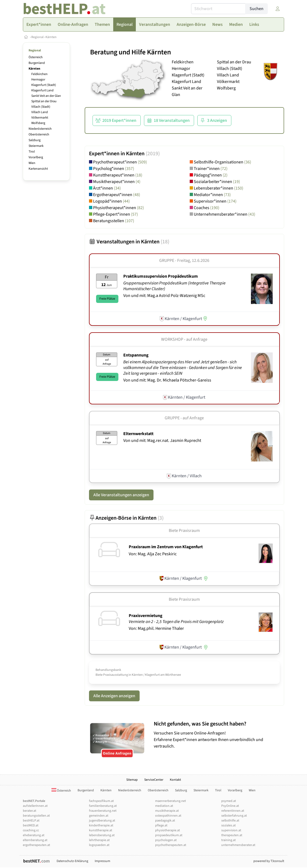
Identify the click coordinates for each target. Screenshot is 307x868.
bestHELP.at (31, 821)
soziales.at (228, 825)
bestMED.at (31, 825)
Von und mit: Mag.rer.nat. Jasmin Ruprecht (162, 441)
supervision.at (231, 830)
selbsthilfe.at (230, 821)
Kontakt (175, 780)
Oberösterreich (39, 134)
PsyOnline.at (230, 806)
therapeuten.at (232, 835)
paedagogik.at (165, 821)
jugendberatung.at (102, 821)
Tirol (32, 152)
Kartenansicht (38, 169)
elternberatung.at (35, 840)
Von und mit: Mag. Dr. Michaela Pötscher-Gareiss (167, 380)
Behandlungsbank (108, 670)
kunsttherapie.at (101, 830)
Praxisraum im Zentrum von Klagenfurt (166, 547)
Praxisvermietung (146, 616)
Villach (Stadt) (41, 107)
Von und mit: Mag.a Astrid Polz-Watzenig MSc (164, 296)
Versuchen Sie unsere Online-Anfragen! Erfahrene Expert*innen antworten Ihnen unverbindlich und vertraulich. (218, 735)
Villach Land (40, 112)
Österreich (36, 57)
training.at (228, 840)
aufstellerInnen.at (35, 806)
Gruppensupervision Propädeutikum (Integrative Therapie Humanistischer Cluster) (174, 286)
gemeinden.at (99, 816)
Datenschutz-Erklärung (72, 861)
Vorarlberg (36, 157)
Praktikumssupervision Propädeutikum (161, 276)
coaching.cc (31, 830)
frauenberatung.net (103, 811)
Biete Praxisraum (184, 531)
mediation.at (164, 806)
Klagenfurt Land (42, 90)
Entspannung (136, 355)
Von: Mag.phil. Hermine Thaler (156, 628)
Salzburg (35, 140)
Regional (37, 37)
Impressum (102, 861)
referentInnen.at (233, 811)
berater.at (30, 811)
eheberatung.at (34, 835)
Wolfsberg (38, 123)
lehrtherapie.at (99, 840)
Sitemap (132, 780)
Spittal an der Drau (44, 101)
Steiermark (36, 146)
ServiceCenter (154, 780)
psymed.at (229, 801)
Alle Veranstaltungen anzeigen (121, 495)
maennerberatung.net (171, 801)
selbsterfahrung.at (234, 816)
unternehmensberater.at (238, 845)
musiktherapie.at (167, 811)
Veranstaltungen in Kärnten (129, 242)
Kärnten (51, 37)
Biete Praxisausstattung (112, 675)
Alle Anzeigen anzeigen (114, 696)
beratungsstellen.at (36, 816)
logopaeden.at (99, 845)
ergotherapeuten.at (36, 845)
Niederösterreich (40, 129)
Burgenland (37, 63)
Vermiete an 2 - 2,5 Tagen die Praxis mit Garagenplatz (177, 622)
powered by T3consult (269, 861)
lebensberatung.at (102, 835)
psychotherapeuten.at (171, 845)
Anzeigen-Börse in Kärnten (126, 518)
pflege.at (161, 825)
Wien (32, 163)
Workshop (172, 339)
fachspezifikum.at (101, 801)
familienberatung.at (103, 806)
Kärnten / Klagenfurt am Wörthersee (156, 675)
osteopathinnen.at (168, 816)
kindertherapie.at (101, 825)
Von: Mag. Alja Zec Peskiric (153, 554)
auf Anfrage (197, 339)
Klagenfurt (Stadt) (44, 85)
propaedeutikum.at (169, 835)
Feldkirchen (39, 74)
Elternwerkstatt (138, 434)
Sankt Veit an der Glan (46, 96)
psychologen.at (166, 840)
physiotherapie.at (168, 830)
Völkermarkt (40, 118)
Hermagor (38, 80)
